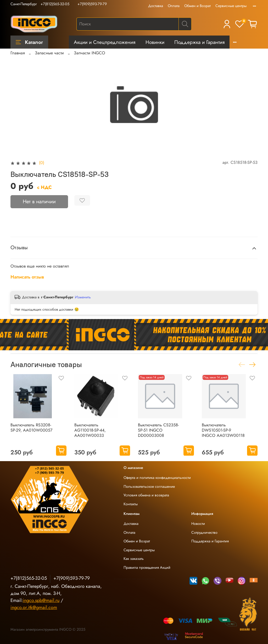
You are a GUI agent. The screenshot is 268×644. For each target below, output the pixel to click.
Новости (198, 524)
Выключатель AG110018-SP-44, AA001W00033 (90, 430)
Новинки (155, 42)
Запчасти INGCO (90, 53)
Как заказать (134, 559)
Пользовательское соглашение (149, 486)
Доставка (156, 6)
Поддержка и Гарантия (199, 42)
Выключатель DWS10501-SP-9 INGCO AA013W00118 (223, 430)
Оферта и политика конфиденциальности (157, 478)
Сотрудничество (204, 532)
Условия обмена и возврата (146, 495)
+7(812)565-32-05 (55, 4)
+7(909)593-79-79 (92, 4)
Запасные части (49, 53)
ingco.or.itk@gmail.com (34, 607)
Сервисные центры (231, 6)
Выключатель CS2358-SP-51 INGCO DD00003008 (158, 430)
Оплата (174, 6)
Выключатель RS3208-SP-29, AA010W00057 (31, 427)
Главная (18, 53)
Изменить (83, 297)
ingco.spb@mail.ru (41, 600)
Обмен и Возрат (197, 6)
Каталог (29, 42)
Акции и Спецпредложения (105, 42)
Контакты (131, 504)
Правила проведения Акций (147, 567)
